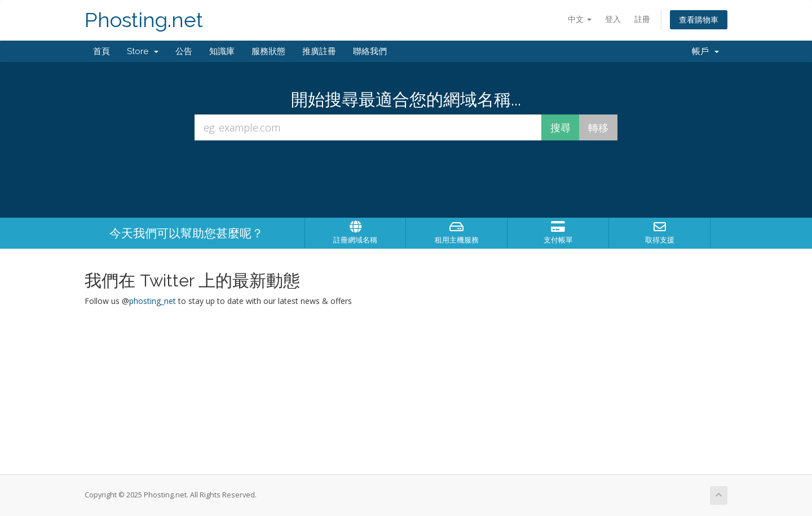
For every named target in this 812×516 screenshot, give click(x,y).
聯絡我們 (370, 51)
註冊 (642, 19)
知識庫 (222, 51)
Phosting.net (144, 20)
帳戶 (705, 51)
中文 (580, 19)
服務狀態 (268, 51)
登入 (613, 19)
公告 (184, 51)
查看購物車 (699, 19)
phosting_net (153, 301)
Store (143, 51)
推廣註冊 (319, 51)
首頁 (101, 51)
